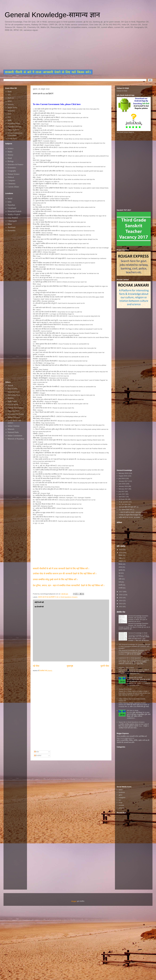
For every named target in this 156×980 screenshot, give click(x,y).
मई (120, 576)
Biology (11, 161)
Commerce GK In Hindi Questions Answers (133, 658)
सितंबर (121, 564)
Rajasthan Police (14, 123)
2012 (121, 607)
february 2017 (123, 489)
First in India (12, 389)
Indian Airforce (13, 130)
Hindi (10, 158)
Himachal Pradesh (14, 211)
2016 (121, 595)
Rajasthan (11, 205)
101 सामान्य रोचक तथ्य (125, 510)
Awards (10, 385)
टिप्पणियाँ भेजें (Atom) (46, 671)
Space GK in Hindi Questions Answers (132, 722)
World (10, 199)
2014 (121, 601)
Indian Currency (14, 417)
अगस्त (121, 567)
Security (11, 104)
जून (120, 573)
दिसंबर (121, 555)
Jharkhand (11, 227)
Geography (12, 171)
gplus (120, 795)
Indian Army (12, 107)
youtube (121, 805)
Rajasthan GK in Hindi (134, 677)
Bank (10, 92)
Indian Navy (12, 138)
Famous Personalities (16, 408)
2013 (121, 604)
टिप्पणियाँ (38, 756)
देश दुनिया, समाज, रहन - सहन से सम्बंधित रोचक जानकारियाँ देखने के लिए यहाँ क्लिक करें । (69, 585)
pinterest (122, 808)
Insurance (11, 111)
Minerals (11, 429)
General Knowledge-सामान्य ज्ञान (52, 15)
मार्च (120, 582)
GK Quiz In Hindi (132, 710)
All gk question (124, 502)
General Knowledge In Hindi (138, 633)
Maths (10, 152)
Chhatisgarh (12, 221)
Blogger (74, 901)
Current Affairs (13, 187)
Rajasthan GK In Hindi (126, 668)
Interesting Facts (14, 395)
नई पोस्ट (36, 666)
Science (11, 148)
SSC (9, 95)
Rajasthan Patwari (14, 127)
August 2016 (123, 476)
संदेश (37, 752)
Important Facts (14, 392)
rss (120, 800)
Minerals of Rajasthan (16, 439)
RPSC (10, 101)
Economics (12, 168)
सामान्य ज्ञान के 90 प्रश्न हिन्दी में (47, 597)
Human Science (14, 174)
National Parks (13, 432)
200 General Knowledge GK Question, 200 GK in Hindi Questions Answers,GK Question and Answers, (134, 646)
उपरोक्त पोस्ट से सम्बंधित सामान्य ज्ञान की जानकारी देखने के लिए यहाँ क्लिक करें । (65, 574)
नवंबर (120, 558)
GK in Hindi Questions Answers (67, 597)
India (10, 202)
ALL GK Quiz (123, 504)
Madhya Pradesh (14, 214)
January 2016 (123, 486)
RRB (10, 120)
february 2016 (123, 473)
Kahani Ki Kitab (122, 91)
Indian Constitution (15, 436)
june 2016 (122, 484)
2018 (121, 553)
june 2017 (122, 494)
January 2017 (123, 481)
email (120, 803)
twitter (121, 790)
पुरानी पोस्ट (105, 666)
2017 (121, 592)
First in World (13, 405)
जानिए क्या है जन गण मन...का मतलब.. (130, 517)
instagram (122, 797)
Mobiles (11, 398)
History (10, 155)
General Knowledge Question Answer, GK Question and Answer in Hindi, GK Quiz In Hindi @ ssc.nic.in (138, 619)
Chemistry (12, 184)
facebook (122, 792)
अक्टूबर (121, 561)
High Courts (12, 401)
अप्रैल (120, 579)
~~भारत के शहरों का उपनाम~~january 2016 (132, 512)
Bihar (10, 224)
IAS (9, 117)
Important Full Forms (16, 414)
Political (11, 177)
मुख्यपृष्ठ (70, 666)
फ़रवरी (121, 585)
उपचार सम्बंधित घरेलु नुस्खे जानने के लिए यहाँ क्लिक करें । (55, 579)
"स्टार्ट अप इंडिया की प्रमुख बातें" (127, 507)
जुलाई (120, 570)
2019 (121, 550)
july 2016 (122, 478)
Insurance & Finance (15, 164)
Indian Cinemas (14, 426)
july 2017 (122, 491)
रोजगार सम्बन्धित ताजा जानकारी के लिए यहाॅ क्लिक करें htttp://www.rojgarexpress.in (132, 737)
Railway (11, 98)
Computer (11, 180)
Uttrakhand (12, 208)
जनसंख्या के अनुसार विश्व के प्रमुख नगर (130, 515)
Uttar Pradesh (13, 218)
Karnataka (11, 230)
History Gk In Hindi (125, 689)
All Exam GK (123, 499)
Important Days (13, 411)
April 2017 (122, 497)
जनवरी (121, 588)
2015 (121, 598)
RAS (9, 114)
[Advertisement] (60, 51)
